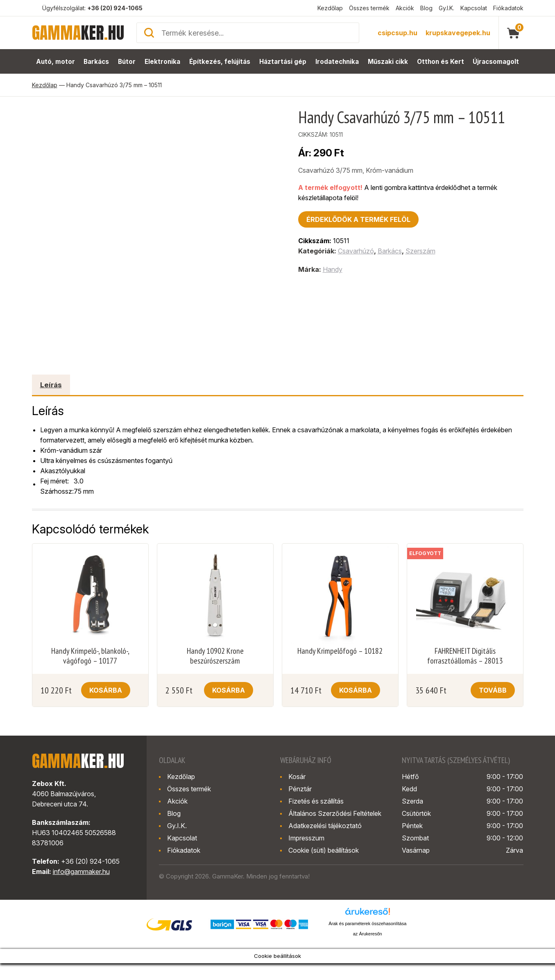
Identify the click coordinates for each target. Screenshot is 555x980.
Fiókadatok (508, 8)
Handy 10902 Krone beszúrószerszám (215, 656)
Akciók (405, 8)
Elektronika (163, 62)
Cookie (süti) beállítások (324, 850)
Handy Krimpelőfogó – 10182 (340, 651)
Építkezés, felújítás (220, 62)
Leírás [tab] (51, 385)
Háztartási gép (283, 62)
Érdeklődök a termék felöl (358, 219)
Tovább (493, 690)
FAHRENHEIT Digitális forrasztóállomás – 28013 (465, 656)
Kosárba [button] (106, 690)
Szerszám (420, 251)
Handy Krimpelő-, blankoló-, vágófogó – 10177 (90, 656)
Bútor (127, 62)
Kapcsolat (474, 8)
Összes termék (369, 8)
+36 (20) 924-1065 (115, 8)
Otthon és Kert (441, 62)
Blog (426, 8)
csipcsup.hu (398, 33)
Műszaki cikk (388, 62)
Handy (333, 269)
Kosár (297, 777)
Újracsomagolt (496, 62)
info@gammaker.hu (81, 872)
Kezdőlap (330, 8)
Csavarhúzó (356, 251)
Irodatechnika (337, 62)
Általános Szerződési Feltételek (335, 813)
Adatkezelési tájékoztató (325, 826)
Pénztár (300, 789)
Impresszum (306, 838)
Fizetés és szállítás (316, 801)
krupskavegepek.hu (458, 33)
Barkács (96, 62)
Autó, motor (55, 62)
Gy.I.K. (446, 8)
